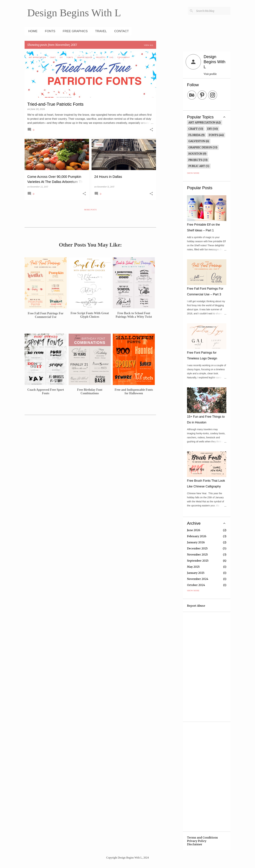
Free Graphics (74, 31)
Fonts (49, 31)
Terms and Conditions (202, 838)
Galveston (197, 141)
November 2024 (198, 579)
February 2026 (197, 536)
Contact (121, 31)
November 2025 (197, 555)
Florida (194, 135)
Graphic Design (200, 147)
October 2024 (196, 585)
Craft (193, 129)
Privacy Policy (197, 841)
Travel (100, 31)
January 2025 (196, 573)
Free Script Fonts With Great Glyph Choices (90, 315)
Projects (195, 160)
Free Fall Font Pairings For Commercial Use (46, 315)
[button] (151, 130)
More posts (90, 210)
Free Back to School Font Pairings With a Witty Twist (134, 315)
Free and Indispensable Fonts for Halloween (134, 391)
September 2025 (198, 561)
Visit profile (210, 74)
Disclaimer (195, 844)
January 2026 (196, 542)
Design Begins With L (74, 13)
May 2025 (193, 567)
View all (149, 45)
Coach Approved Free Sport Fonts (46, 391)
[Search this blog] (213, 11)
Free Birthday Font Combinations (90, 391)
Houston (195, 154)
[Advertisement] (170, 102)
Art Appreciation (202, 122)
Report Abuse (196, 606)
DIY (210, 129)
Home (32, 31)
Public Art (197, 166)
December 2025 (197, 548)
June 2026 (194, 530)
